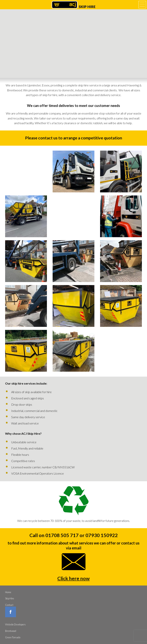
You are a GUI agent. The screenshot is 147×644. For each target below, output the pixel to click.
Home (8, 592)
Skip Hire (10, 598)
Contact (9, 605)
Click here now (73, 578)
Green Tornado (13, 637)
